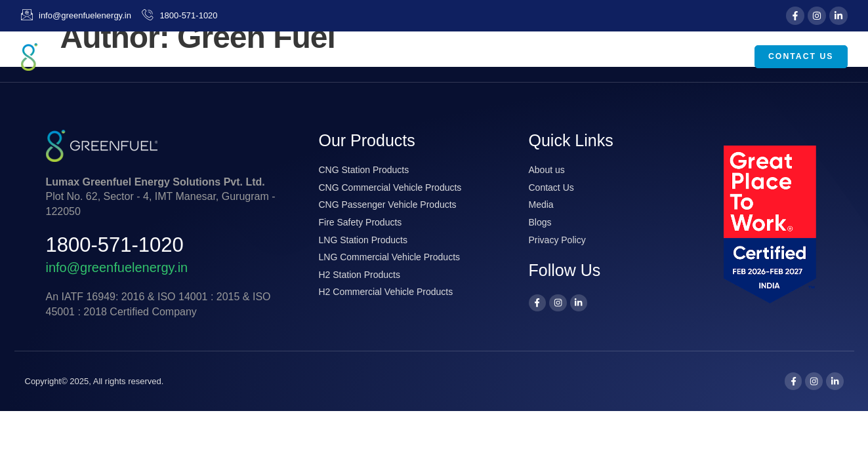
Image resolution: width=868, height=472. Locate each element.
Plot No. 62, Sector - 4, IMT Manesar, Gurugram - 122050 (161, 197)
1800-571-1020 (115, 245)
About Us (456, 57)
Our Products (556, 57)
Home (388, 56)
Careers (715, 56)
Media (647, 57)
